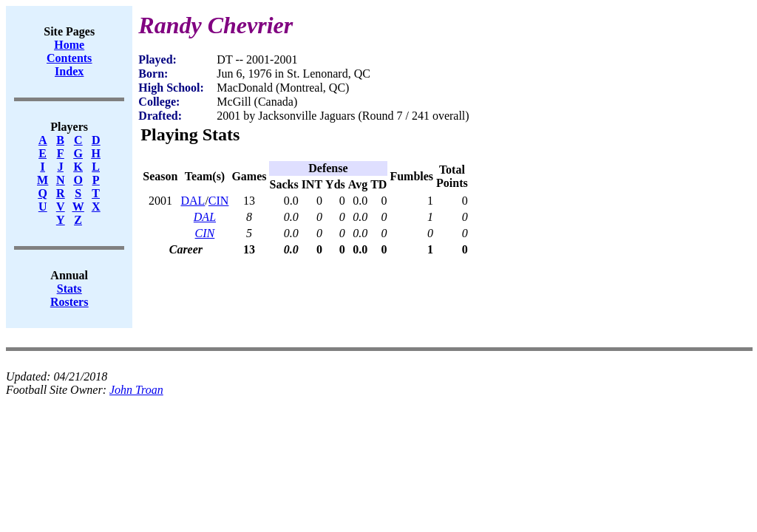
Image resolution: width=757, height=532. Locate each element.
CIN (219, 201)
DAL (193, 201)
